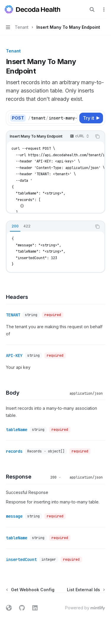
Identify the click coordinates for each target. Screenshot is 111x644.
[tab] (15, 226)
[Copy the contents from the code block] (97, 136)
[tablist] (49, 227)
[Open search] (92, 9)
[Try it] (91, 118)
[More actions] (103, 9)
